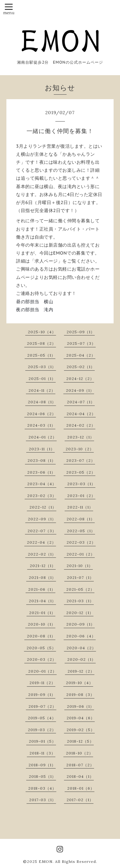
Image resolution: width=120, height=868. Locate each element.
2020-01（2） (42, 671)
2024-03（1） (41, 425)
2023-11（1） (42, 449)
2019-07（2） (42, 706)
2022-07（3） (42, 531)
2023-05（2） (81, 472)
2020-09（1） (80, 624)
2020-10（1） (42, 624)
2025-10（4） (42, 332)
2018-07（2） (80, 765)
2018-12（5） (80, 741)
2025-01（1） (42, 379)
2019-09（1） (42, 694)
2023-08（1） (42, 460)
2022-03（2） (81, 542)
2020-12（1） (80, 613)
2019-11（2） (42, 683)
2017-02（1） (80, 800)
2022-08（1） (81, 519)
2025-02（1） (81, 367)
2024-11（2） (42, 390)
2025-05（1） (41, 355)
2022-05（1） (81, 531)
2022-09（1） (42, 519)
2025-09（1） (81, 332)
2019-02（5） (81, 730)
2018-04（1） (80, 776)
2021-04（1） (42, 601)
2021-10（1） (80, 566)
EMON (46, 861)
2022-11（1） (80, 507)
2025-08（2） (41, 343)
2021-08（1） (42, 577)
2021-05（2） (80, 589)
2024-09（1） (80, 390)
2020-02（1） (81, 659)
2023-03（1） (81, 484)
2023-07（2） (81, 460)
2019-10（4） (80, 683)
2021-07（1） (80, 577)
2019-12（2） (81, 671)
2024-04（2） (81, 414)
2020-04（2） (81, 648)
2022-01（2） (81, 554)
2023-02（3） (42, 496)
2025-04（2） (81, 355)
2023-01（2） (81, 496)
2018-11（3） (42, 753)
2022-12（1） (43, 507)
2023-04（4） (42, 484)
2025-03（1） (42, 367)
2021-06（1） (42, 589)
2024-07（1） (81, 402)
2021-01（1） (42, 613)
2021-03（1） (80, 601)
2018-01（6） (81, 788)
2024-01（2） (43, 437)
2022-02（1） (42, 554)
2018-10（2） (80, 753)
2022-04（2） (41, 542)
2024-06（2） (41, 414)
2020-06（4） (81, 636)
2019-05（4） (42, 718)
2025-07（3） (81, 343)
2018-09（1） (42, 765)
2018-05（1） (42, 776)
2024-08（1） (42, 402)
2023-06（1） (41, 472)
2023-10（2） (80, 449)
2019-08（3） (80, 694)
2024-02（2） (81, 425)
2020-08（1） (41, 636)
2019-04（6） (81, 718)
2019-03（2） (42, 730)
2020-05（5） (41, 648)
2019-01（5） (42, 741)
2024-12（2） (80, 379)
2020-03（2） (42, 659)
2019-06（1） (80, 706)
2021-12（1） (43, 566)
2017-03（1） (43, 800)
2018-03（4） (42, 788)
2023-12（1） (81, 437)
